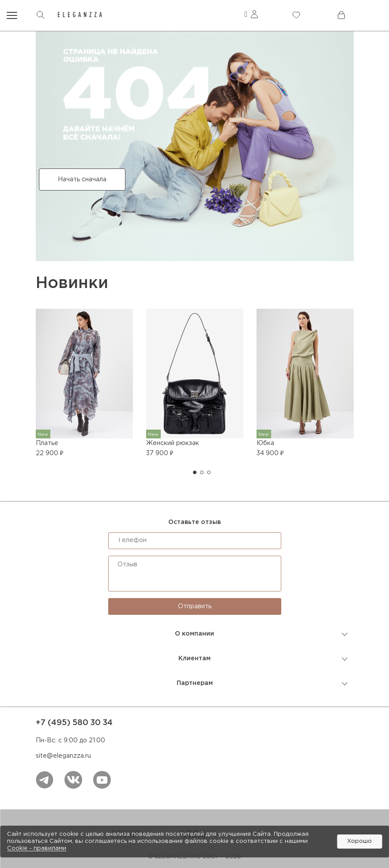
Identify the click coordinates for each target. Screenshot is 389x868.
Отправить (195, 606)
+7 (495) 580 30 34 (74, 723)
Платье (47, 443)
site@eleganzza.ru (63, 756)
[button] (195, 472)
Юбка (265, 443)
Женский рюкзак (173, 443)
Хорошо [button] (359, 841)
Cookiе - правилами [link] (37, 848)
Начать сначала (82, 180)
